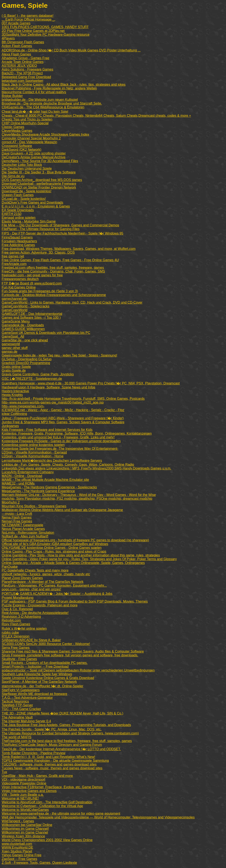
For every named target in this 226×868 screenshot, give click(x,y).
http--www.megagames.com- (23, 406)
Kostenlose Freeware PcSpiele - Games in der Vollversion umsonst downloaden (61, 441)
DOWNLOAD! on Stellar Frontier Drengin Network (39, 187)
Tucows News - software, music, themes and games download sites (52, 768)
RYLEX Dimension (16, 636)
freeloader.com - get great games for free (32, 275)
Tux (4, 772)
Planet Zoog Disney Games (22, 578)
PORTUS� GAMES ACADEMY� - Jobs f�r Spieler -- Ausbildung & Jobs (57, 594)
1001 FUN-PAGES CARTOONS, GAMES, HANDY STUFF (45, 27)
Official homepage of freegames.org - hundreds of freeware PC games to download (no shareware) (75, 540)
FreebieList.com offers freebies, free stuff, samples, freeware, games (53, 268)
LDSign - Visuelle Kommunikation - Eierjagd (34, 452)
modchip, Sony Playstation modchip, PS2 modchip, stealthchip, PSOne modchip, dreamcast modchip (77, 499)
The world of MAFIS (16, 737)
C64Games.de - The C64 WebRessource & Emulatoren (43, 107)
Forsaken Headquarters (19, 241)
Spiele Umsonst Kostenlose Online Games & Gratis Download (48, 678)
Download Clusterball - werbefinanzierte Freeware (39, 184)
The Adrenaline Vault (17, 717)
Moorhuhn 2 (11, 502)
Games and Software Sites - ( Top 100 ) (31, 318)
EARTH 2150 (12, 214)
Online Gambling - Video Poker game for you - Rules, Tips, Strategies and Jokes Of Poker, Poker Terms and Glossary (89, 559)
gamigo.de (10, 352)
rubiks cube (10, 633)
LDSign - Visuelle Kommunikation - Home (33, 456)
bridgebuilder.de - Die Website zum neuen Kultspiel (40, 100)
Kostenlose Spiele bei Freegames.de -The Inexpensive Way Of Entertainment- (60, 449)
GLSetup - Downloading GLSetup (27, 359)
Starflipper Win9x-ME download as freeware (34, 694)
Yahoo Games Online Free (22, 855)
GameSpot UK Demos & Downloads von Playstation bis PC (46, 333)
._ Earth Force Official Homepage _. (28, 19)
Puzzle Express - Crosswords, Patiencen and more (40, 605)
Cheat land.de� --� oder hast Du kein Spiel (35, 112)
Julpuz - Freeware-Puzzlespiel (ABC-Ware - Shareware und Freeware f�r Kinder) (63, 418)
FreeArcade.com (14, 264)
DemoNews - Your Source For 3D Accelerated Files (40, 161)
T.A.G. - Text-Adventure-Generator (27, 698)
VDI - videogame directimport (23, 779)
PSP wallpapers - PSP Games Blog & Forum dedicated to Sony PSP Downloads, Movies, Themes (75, 601)
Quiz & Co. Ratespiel (17, 609)
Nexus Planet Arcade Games (23, 529)
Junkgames (10, 426)
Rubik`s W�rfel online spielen (24, 629)
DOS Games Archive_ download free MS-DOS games (42, 180)
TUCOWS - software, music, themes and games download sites (49, 764)
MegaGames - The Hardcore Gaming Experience (38, 491)
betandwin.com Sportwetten (22, 81)
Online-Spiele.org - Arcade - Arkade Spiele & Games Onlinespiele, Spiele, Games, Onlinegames (73, 563)
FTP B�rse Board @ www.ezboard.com (32, 283)
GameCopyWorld (14, 310)
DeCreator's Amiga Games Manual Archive (34, 157)
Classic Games (13, 127)
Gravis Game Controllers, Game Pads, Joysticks (38, 374)
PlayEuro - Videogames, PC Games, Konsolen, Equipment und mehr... (54, 585)
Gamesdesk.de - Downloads (23, 325)
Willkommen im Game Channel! (25, 829)
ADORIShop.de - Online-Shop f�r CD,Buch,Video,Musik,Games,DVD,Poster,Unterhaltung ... (71, 50)
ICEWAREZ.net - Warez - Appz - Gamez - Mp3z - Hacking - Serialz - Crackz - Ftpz (63, 410)
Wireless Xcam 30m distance (23, 836)
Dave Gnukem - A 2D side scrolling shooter (34, 153)
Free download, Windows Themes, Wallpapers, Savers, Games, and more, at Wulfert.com (69, 249)
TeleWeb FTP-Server (17, 705)
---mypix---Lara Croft (17, 514)
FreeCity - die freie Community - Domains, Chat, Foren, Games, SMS (53, 271)
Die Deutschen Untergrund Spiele (27, 168)
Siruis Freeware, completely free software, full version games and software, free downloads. (70, 655)
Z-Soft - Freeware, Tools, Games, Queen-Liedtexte (39, 863)
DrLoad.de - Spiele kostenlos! (24, 199)
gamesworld (11, 344)
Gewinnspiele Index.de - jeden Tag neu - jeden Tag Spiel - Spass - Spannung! (59, 355)
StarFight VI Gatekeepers (21, 690)
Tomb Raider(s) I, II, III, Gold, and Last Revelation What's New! (48, 757)
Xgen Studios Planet (17, 851)
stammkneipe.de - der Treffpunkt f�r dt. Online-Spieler (42, 686)
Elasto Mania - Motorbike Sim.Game (29, 221)
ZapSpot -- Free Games (19, 859)
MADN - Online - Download (22, 476)
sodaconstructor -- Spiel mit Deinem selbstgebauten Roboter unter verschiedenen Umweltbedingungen (78, 670)
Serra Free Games (16, 648)
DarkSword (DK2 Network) (21, 150)
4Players (8, 38)
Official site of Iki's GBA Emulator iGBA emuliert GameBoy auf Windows (55, 544)
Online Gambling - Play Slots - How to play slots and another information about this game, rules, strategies (81, 555)
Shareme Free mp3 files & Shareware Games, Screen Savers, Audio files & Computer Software (73, 651)
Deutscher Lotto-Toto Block (22, 165)
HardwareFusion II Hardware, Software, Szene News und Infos (49, 387)
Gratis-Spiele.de (14, 370)
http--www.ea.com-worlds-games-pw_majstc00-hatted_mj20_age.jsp (53, 402)
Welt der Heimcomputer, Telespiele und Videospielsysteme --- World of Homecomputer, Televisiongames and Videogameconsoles (98, 817)
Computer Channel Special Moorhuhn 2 (31, 138)
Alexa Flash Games (16, 54)
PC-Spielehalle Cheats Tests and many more (35, 570)
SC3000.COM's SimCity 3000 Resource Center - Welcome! (46, 644)
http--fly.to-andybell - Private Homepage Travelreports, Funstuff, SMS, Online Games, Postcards (73, 399)
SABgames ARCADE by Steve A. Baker (31, 640)
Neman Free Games (17, 521)
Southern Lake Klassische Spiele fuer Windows (37, 674)
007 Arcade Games (16, 23)
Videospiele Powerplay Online (24, 783)
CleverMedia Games (17, 131)
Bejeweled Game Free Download (26, 77)
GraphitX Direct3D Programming (26, 363)
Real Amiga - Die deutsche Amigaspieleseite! (35, 613)
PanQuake (10, 567)
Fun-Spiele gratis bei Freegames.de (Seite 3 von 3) (40, 291)
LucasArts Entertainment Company (28, 472)
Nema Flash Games (17, 517)
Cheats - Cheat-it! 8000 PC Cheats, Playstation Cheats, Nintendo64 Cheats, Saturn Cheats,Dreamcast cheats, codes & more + (96, 116)
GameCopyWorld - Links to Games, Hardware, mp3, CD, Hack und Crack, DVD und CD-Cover (72, 302)
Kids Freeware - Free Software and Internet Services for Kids (47, 430)
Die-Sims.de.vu (13, 176)
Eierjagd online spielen (19, 218)
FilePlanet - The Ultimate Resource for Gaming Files (41, 229)
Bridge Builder (12, 96)
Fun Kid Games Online (19, 287)
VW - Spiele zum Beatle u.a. (23, 795)
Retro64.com (11, 620)
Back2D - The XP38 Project (22, 73)
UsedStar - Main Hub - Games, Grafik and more (37, 776)
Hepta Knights (12, 395)
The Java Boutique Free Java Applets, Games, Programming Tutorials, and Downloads (66, 725)
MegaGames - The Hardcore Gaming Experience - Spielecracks (49, 487)
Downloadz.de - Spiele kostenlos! (27, 191)
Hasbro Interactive (15, 391)
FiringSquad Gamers (17, 237)
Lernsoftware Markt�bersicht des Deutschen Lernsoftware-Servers (52, 461)
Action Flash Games (17, 46)
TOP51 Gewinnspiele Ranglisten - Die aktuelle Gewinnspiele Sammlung (55, 761)
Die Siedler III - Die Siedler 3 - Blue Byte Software (39, 172)
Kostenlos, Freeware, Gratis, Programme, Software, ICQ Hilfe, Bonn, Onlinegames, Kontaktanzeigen (77, 433)
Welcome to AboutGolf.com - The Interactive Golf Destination (47, 802)
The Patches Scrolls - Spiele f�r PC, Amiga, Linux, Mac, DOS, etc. (52, 729)
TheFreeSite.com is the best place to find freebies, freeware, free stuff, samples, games (67, 741)
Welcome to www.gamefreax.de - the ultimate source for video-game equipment (61, 814)
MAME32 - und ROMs (18, 483)
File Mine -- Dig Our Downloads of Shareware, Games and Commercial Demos (60, 225)
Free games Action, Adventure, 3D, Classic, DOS (38, 252)
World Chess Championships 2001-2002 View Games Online (47, 840)
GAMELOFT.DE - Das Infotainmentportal (32, 314)
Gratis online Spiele (16, 367)
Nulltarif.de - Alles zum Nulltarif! (25, 536)
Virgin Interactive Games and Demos (29, 791)
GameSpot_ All (13, 336)
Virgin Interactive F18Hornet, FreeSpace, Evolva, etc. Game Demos (52, 787)
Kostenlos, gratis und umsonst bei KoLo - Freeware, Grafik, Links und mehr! (58, 437)
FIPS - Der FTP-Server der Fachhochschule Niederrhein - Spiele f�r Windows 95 (62, 233)
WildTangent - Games (18, 821)
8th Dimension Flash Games (23, 42)
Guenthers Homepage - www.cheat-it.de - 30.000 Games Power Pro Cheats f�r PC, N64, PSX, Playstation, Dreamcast (91, 383)
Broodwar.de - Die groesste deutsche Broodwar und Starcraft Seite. (52, 103)
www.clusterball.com (17, 844)
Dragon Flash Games (18, 195)
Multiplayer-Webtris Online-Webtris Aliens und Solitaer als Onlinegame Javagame (62, 510)
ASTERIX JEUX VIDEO (19, 66)
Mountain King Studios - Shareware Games (34, 506)
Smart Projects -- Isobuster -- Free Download (35, 667)
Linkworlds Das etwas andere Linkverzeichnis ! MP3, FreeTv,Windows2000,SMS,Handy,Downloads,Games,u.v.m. (86, 468)
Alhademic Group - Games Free (26, 58)
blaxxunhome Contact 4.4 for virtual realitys (34, 92)
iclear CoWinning (14, 414)
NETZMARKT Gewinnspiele (22, 525)
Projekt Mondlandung (18, 598)
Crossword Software (17, 146)
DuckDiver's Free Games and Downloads (32, 203)
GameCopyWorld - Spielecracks (26, 306)
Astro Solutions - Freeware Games (27, 69)
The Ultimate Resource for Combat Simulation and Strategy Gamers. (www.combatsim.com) (70, 733)
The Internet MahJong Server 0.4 (26, 721)
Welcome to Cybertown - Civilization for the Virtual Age (42, 806)
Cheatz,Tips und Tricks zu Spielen (27, 119)
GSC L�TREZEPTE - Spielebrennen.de (32, 379)
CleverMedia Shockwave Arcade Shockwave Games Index (45, 134)
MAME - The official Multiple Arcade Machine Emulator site (45, 480)
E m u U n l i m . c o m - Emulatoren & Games (36, 206)
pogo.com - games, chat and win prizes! (31, 589)
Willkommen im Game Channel (25, 832)
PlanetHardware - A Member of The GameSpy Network (43, 582)
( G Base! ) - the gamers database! (28, 16)
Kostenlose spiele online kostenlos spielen (33, 445)
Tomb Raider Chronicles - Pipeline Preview (34, 753)
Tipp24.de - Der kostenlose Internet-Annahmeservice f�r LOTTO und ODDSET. (61, 749)
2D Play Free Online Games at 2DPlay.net (33, 31)
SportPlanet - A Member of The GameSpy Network (39, 682)
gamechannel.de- (15, 299)
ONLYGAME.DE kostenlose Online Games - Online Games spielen (52, 548)
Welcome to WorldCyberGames (25, 810)
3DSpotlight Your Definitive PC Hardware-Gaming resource (46, 35)
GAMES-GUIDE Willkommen (23, 329)
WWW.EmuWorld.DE (17, 848)
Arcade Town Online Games (23, 62)
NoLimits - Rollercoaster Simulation (28, 533)
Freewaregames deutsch (20, 279)
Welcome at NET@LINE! (20, 798)
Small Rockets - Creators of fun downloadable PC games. (45, 663)
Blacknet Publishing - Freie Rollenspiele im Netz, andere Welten (49, 88)
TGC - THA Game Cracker (21, 709)
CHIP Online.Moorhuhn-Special (25, 123)
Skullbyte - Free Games (19, 659)
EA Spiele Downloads (18, 210)
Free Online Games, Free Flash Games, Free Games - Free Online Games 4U (60, 260)
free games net (13, 256)
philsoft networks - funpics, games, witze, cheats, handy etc (46, 574)
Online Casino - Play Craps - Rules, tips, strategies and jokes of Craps (54, 551)
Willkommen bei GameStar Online (27, 825)
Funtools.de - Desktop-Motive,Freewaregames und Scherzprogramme (54, 295)
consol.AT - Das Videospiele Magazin (29, 142)
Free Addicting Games (18, 245)
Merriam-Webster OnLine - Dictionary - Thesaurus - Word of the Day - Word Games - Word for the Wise (79, 495)
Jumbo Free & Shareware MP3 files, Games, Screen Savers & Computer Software (63, 422)
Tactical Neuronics (15, 701)
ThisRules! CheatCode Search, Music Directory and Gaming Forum (52, 745)
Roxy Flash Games (16, 624)
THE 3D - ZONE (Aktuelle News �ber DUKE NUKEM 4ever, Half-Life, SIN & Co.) (62, 713)
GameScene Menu (16, 321)
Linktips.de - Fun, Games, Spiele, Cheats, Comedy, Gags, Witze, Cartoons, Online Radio (68, 465)
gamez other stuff (15, 348)
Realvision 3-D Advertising (21, 617)
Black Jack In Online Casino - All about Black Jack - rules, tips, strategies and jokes (64, 85)
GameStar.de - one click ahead (25, 340)
